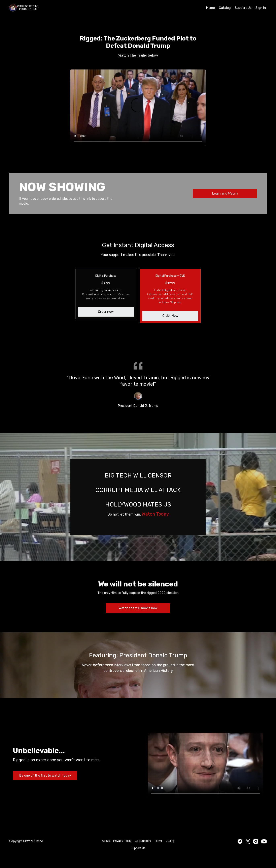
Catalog (225, 8)
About (106, 841)
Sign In (261, 8)
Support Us (243, 8)
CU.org (170, 841)
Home (211, 8)
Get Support (143, 841)
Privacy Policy (122, 841)
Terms (158, 841)
